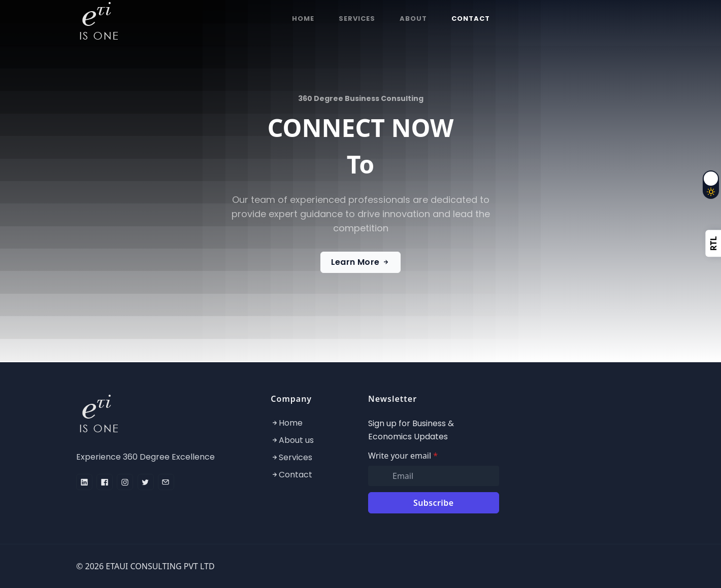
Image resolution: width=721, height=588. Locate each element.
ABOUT (413, 19)
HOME (303, 19)
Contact (296, 475)
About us (296, 440)
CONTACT (471, 19)
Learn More (361, 262)
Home (291, 423)
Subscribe (433, 503)
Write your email (403, 456)
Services (296, 457)
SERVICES (357, 19)
